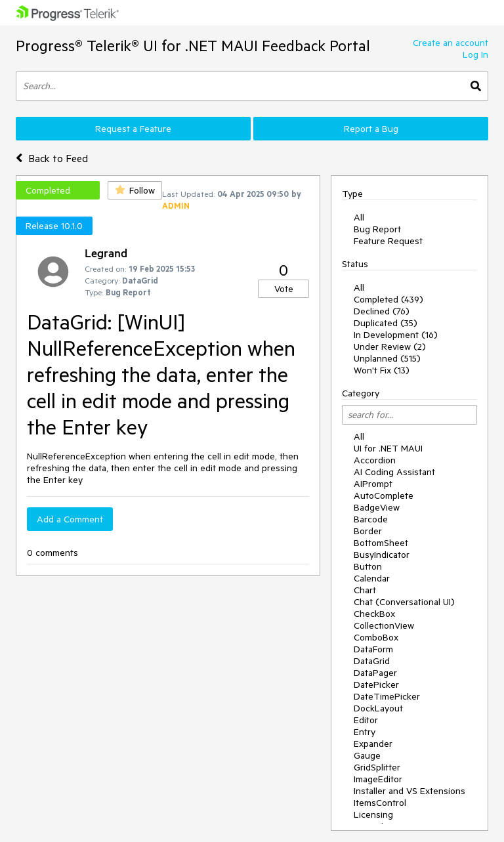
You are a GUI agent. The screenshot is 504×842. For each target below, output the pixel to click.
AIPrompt (373, 484)
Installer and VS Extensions (409, 791)
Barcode (371, 519)
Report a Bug (371, 129)
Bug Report (377, 229)
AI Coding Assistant (394, 472)
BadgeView (377, 507)
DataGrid (372, 661)
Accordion (375, 460)
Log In (475, 54)
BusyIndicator (382, 555)
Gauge (367, 755)
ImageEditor (378, 779)
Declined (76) (382, 311)
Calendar (372, 578)
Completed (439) (388, 299)
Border (368, 531)
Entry (365, 732)
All (359, 217)
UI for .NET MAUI (388, 448)
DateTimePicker (387, 696)
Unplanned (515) (387, 358)
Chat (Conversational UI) (404, 602)
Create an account (451, 43)
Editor (366, 720)
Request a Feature (133, 129)
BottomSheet (381, 543)
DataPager (375, 673)
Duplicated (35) (386, 323)
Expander (373, 744)
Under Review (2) (390, 347)
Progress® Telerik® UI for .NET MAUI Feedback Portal (193, 46)
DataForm (373, 649)
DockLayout (378, 708)
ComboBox (376, 637)
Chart (365, 590)
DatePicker (376, 684)
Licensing (373, 814)
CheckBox (374, 614)
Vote (284, 289)
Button (368, 566)
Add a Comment (70, 519)
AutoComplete (384, 495)
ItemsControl (380, 803)
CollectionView (384, 625)
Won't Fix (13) (382, 370)
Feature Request (388, 241)
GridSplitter (377, 767)
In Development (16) (396, 335)
